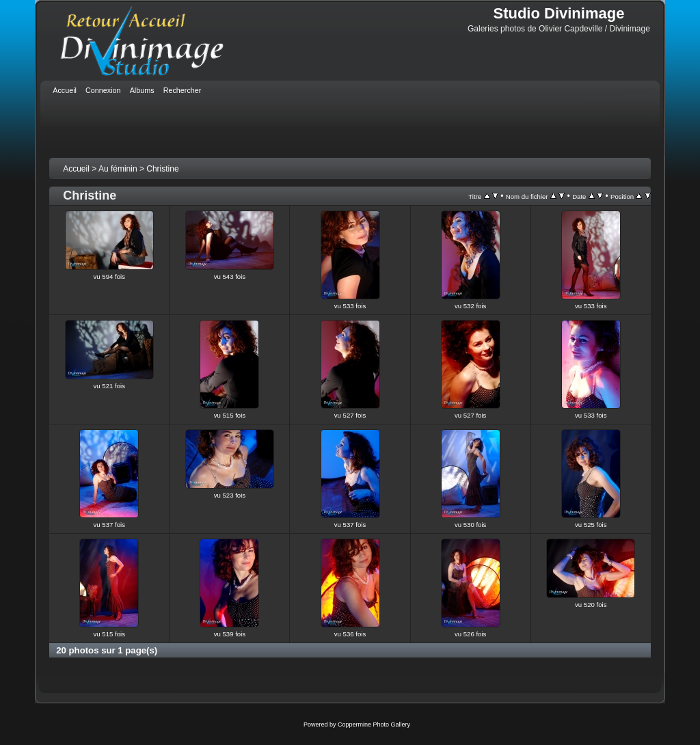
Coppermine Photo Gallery (374, 724)
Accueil (76, 169)
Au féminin (118, 169)
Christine (162, 169)
